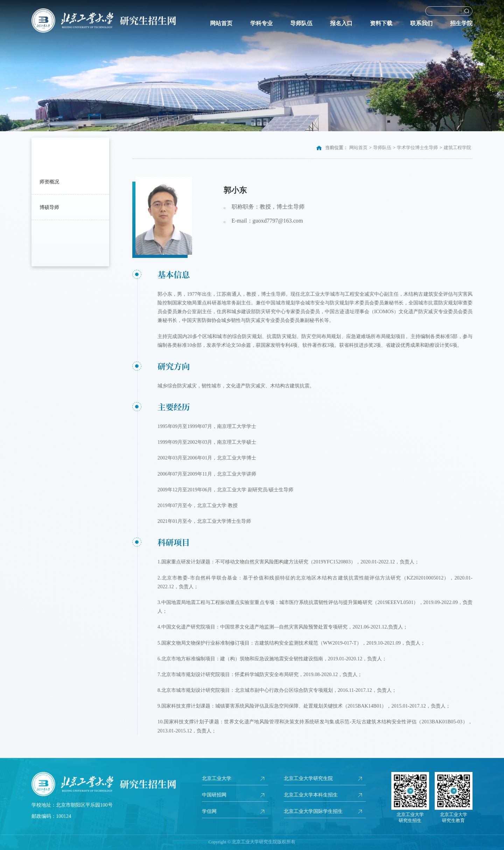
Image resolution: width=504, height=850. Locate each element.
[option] (252, 66)
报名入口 (341, 23)
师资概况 (49, 182)
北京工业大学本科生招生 (311, 795)
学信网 (209, 811)
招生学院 (461, 23)
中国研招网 (214, 795)
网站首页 (221, 23)
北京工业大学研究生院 (308, 778)
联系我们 (421, 23)
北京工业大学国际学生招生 (313, 811)
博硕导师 (49, 207)
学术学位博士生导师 (417, 148)
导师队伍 (301, 23)
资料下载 (381, 23)
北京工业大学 (217, 778)
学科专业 (261, 23)
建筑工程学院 (457, 148)
